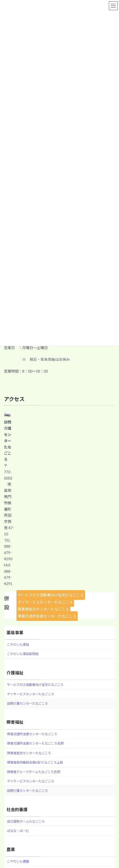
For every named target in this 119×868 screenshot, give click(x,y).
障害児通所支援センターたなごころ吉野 (35, 743)
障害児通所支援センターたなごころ (47, 616)
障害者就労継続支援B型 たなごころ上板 (35, 762)
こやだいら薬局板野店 (23, 654)
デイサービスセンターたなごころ (45, 602)
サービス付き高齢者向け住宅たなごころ (51, 595)
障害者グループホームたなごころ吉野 (34, 772)
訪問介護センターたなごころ (27, 704)
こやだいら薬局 (18, 645)
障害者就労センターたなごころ (43, 609)
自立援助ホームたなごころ (26, 821)
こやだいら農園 (18, 861)
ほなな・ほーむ (18, 831)
